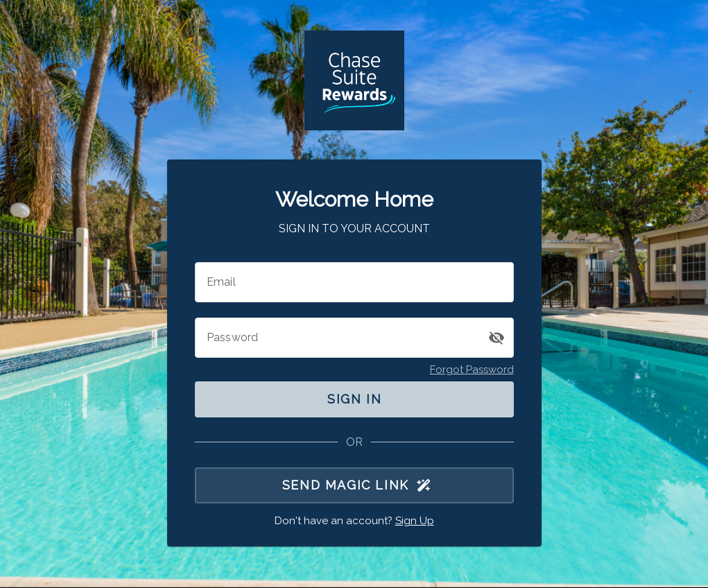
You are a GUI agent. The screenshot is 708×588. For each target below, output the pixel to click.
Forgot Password (472, 370)
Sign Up (415, 521)
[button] (497, 338)
